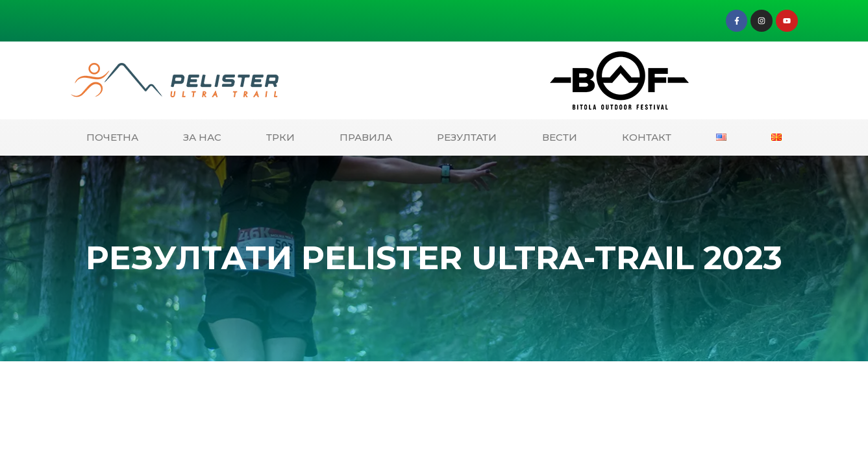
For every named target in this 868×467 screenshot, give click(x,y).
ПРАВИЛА (366, 137)
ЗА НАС (202, 137)
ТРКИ (280, 137)
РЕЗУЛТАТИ (467, 137)
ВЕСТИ (560, 137)
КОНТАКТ (647, 137)
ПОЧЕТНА (112, 137)
